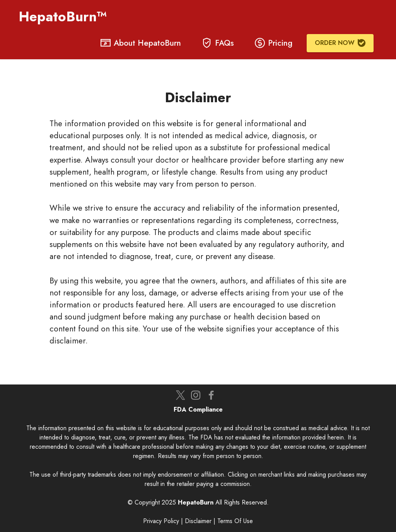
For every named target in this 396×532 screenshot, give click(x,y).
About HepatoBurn (141, 43)
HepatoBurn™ (65, 16)
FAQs (218, 43)
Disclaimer (198, 521)
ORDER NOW (340, 43)
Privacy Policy (161, 521)
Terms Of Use (235, 521)
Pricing (274, 43)
